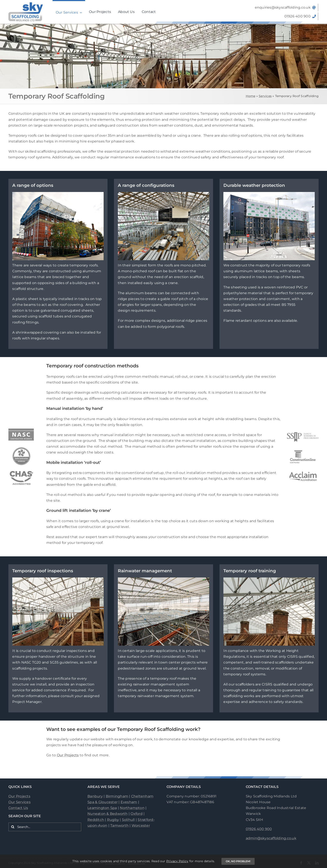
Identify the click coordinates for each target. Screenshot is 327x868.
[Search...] (45, 827)
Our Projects (68, 755)
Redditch (96, 820)
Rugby (113, 820)
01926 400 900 (259, 829)
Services (265, 96)
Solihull (128, 820)
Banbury (95, 796)
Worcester (141, 825)
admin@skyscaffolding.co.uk (271, 838)
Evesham (129, 802)
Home (251, 96)
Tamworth (119, 825)
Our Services (19, 802)
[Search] (13, 827)
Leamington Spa (102, 808)
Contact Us (18, 808)
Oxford (136, 814)
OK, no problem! (238, 861)
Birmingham (117, 796)
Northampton (132, 808)
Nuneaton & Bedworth (108, 814)
